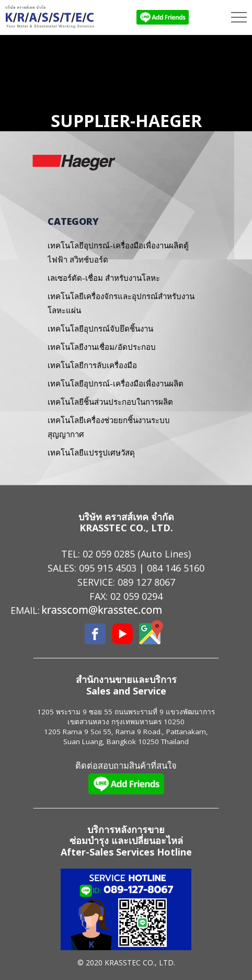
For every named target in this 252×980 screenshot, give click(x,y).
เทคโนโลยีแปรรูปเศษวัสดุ (91, 452)
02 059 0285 (109, 554)
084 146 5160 (176, 568)
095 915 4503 (108, 568)
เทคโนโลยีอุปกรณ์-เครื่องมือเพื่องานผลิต (116, 383)
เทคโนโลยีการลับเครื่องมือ (92, 365)
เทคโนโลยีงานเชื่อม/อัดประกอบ (102, 347)
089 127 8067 (146, 582)
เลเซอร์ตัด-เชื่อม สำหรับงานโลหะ (104, 278)
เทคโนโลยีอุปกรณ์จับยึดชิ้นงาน (100, 328)
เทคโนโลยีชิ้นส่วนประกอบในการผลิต (110, 402)
